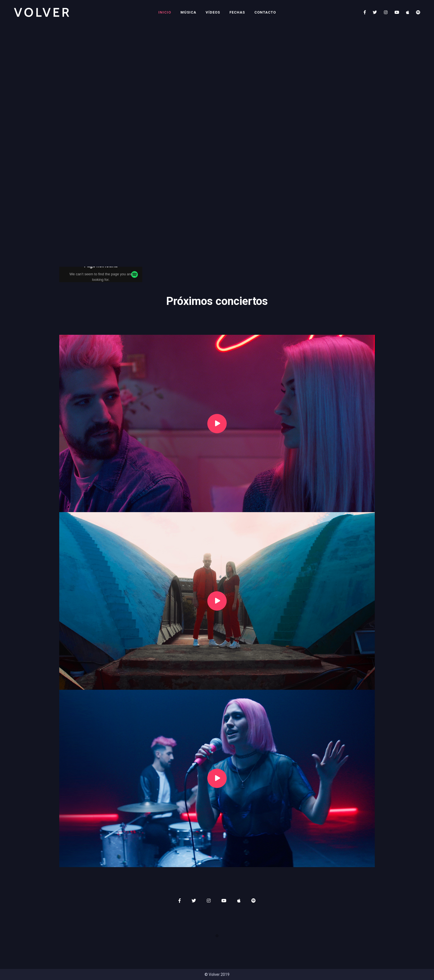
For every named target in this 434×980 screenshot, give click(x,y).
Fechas (237, 12)
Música (188, 12)
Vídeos (213, 12)
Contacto (265, 12)
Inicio (165, 12)
